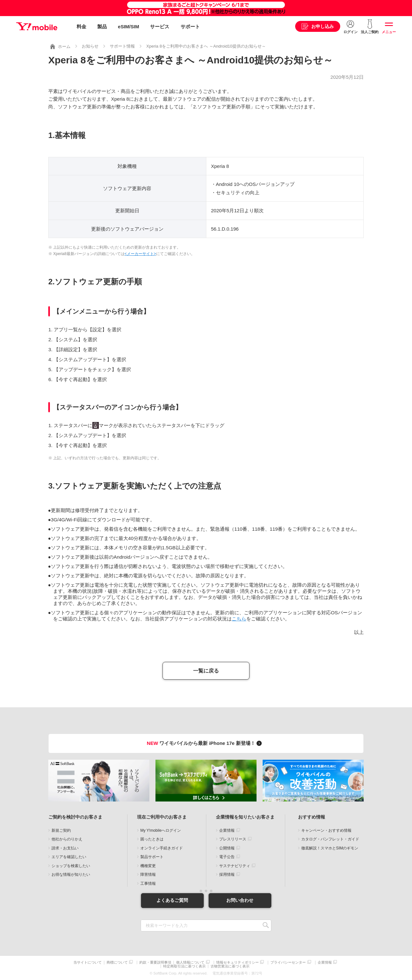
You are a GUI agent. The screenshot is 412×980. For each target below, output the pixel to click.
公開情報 (227, 848)
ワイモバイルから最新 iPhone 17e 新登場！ (205, 743)
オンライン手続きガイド (162, 848)
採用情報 (227, 875)
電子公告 (227, 857)
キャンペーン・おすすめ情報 (326, 830)
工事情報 (148, 884)
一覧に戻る (206, 671)
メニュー (389, 32)
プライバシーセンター (288, 962)
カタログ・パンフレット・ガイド (330, 839)
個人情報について (190, 962)
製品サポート (152, 857)
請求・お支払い (65, 848)
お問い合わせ (240, 900)
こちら (239, 619)
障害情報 (148, 875)
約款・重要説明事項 (155, 962)
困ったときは (152, 839)
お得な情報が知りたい (71, 875)
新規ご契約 (61, 830)
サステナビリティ (235, 866)
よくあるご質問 (172, 900)
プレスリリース (233, 839)
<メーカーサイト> (140, 253)
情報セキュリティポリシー (238, 962)
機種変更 (148, 866)
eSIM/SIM (128, 27)
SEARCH (266, 925)
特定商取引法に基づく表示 (184, 966)
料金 (81, 27)
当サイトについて (88, 962)
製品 (102, 27)
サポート (190, 27)
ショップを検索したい (71, 866)
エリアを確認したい (69, 857)
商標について (117, 962)
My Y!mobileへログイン (161, 830)
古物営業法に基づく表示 (230, 966)
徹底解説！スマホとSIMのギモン (330, 848)
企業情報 (227, 830)
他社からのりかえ (67, 839)
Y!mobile (37, 27)
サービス (160, 27)
